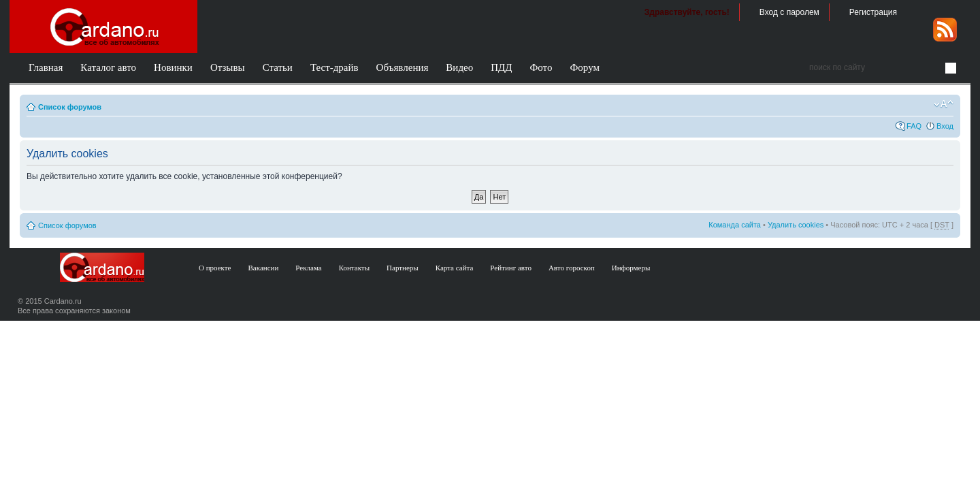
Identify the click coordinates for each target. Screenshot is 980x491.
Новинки (173, 67)
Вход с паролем (789, 12)
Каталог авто (108, 67)
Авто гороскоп (572, 268)
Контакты (354, 268)
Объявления (403, 67)
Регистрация (873, 12)
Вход (945, 126)
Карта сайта (455, 268)
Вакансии (264, 268)
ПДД (501, 67)
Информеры (631, 268)
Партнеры (403, 268)
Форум (584, 67)
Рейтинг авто (511, 268)
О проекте (215, 268)
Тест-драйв (334, 67)
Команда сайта (735, 225)
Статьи (278, 67)
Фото (541, 67)
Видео (459, 67)
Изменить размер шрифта (944, 104)
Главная (46, 67)
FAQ (914, 126)
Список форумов (70, 107)
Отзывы (228, 67)
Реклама (308, 268)
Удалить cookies (796, 225)
